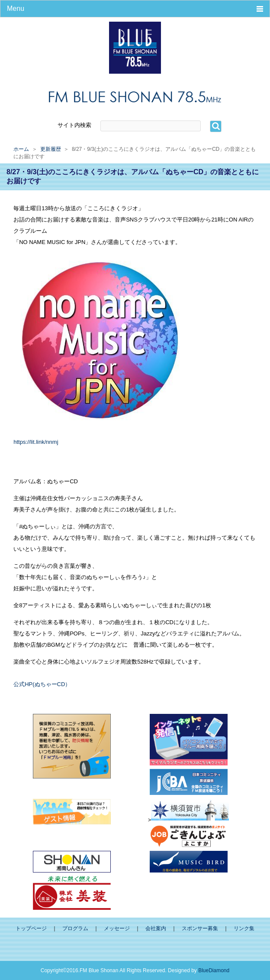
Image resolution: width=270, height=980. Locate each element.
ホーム (21, 149)
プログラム (75, 928)
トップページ (31, 928)
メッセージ (117, 928)
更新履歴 (51, 149)
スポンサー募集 (200, 928)
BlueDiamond (214, 970)
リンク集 (244, 928)
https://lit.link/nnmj (36, 442)
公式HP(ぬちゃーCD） (42, 684)
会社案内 (156, 928)
